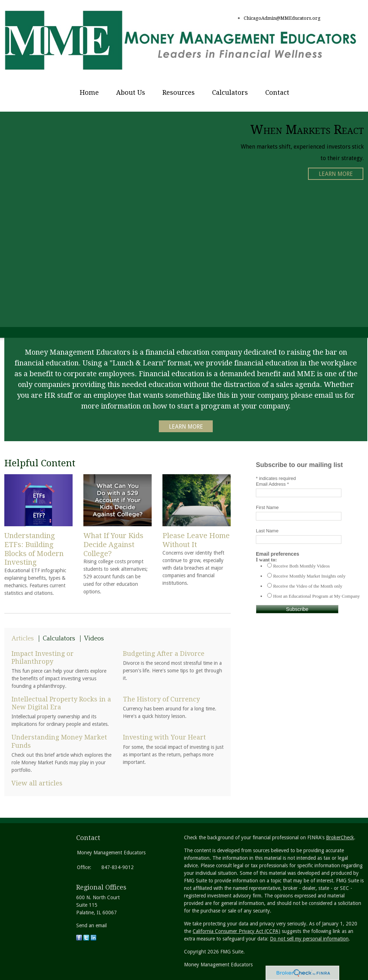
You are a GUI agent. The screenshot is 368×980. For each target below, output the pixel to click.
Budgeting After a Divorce (164, 654)
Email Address (272, 484)
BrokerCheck (340, 837)
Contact (277, 92)
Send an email (91, 925)
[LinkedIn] (93, 939)
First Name (267, 507)
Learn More (336, 174)
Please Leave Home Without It (196, 540)
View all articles (37, 783)
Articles (23, 639)
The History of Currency (161, 699)
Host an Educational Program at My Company (316, 596)
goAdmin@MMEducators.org (288, 18)
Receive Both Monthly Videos (302, 566)
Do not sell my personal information (309, 939)
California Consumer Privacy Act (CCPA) (236, 931)
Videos (94, 639)
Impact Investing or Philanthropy (43, 657)
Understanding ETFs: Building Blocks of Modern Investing (34, 549)
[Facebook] (79, 939)
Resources (179, 92)
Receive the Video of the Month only (308, 586)
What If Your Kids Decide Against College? (113, 544)
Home (89, 92)
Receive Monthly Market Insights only (309, 576)
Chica (250, 18)
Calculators (230, 92)
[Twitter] (86, 939)
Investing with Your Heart (164, 737)
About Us (131, 92)
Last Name (267, 531)
